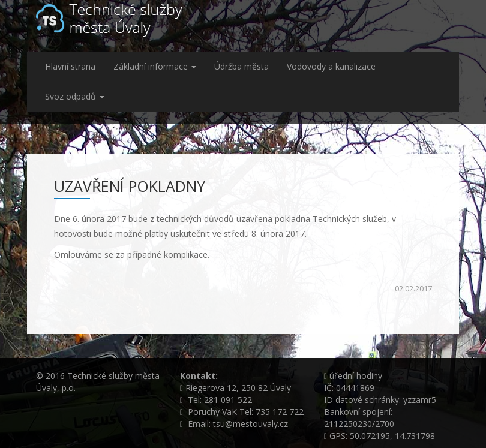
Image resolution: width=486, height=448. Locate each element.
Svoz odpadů (75, 96)
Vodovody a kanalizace (331, 66)
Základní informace (155, 66)
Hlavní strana (70, 66)
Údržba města (241, 66)
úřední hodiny (356, 376)
